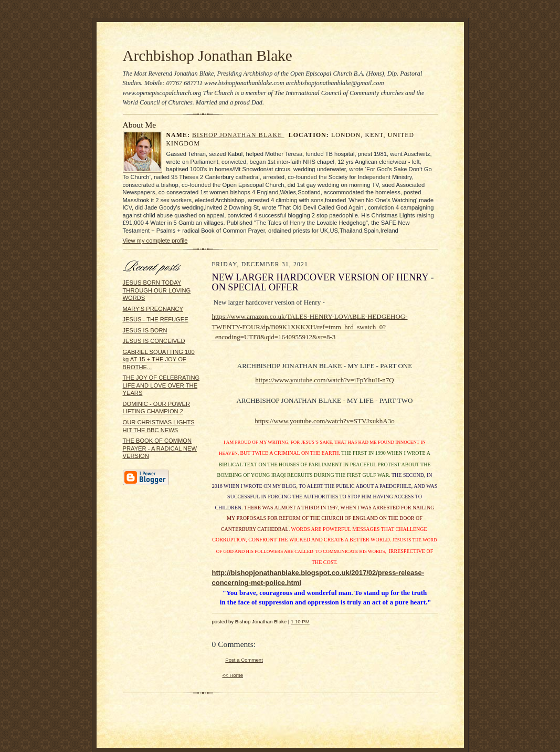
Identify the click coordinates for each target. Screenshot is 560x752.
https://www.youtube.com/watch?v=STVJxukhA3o (324, 421)
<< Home (233, 675)
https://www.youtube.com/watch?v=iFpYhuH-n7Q (324, 380)
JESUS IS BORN (145, 330)
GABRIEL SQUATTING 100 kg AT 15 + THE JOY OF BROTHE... (159, 359)
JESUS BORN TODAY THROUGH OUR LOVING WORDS (157, 290)
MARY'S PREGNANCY (153, 309)
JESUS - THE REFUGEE (156, 319)
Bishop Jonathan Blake (238, 135)
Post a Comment (244, 660)
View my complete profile (155, 241)
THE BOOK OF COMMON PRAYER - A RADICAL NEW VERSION (160, 448)
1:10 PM (300, 622)
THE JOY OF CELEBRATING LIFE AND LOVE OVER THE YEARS (161, 385)
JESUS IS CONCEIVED (154, 341)
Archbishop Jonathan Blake (208, 56)
